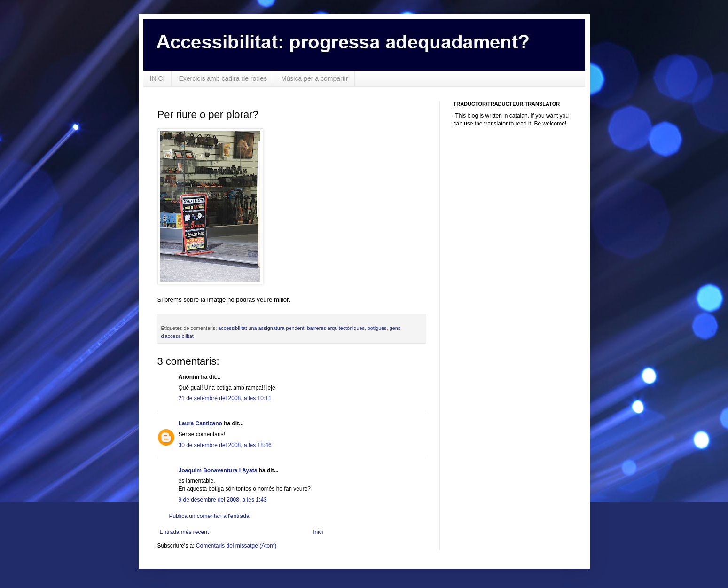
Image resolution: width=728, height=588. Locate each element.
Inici (318, 532)
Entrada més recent (184, 532)
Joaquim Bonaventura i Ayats (218, 470)
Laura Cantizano (200, 423)
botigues (377, 328)
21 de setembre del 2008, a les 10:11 (225, 398)
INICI (157, 78)
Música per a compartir (314, 78)
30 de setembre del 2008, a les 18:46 (225, 445)
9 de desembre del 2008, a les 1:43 (223, 500)
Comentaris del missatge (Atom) (236, 546)
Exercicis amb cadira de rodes (223, 78)
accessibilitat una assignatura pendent (261, 328)
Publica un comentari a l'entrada (209, 516)
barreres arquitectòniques (336, 328)
